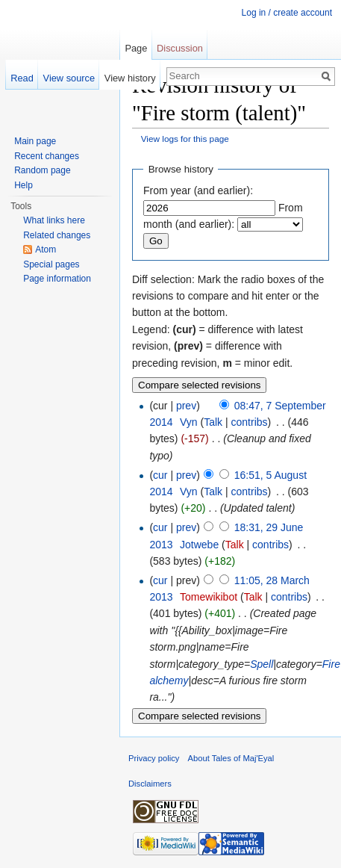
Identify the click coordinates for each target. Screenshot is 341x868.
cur (160, 475)
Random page (42, 170)
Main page (35, 141)
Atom (46, 249)
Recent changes (47, 156)
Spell (262, 664)
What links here (54, 220)
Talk (213, 422)
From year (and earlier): (198, 190)
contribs (250, 422)
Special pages (51, 264)
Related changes (57, 235)
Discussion (180, 48)
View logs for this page (185, 139)
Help (24, 185)
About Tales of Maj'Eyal (231, 758)
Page (136, 48)
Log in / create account (287, 13)
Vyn (189, 422)
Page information (57, 279)
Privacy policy (154, 758)
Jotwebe (199, 545)
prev (186, 406)
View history (130, 78)
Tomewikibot (209, 597)
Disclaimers (150, 784)
